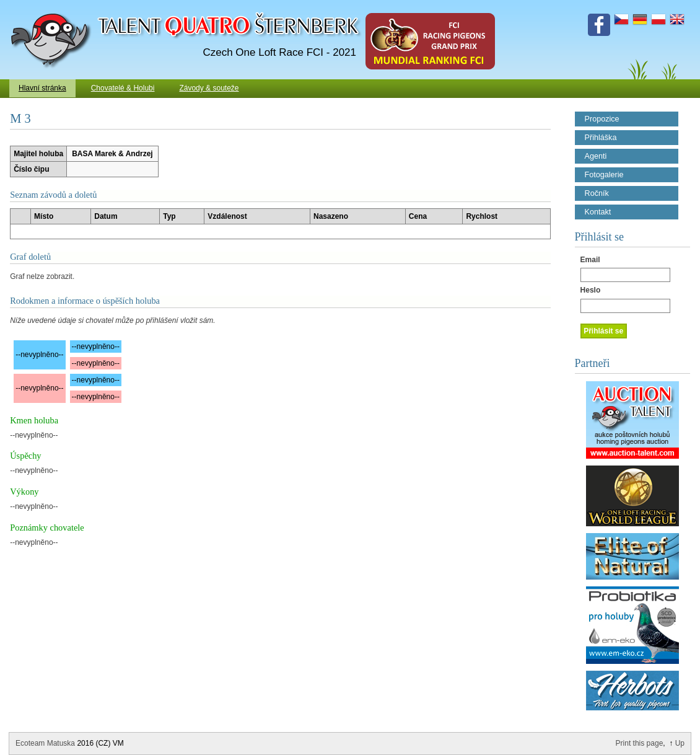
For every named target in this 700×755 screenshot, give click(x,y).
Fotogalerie (604, 175)
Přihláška (601, 138)
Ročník (597, 193)
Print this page (640, 743)
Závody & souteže (209, 88)
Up (680, 743)
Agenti (596, 156)
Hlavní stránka (42, 88)
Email (590, 260)
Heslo (591, 290)
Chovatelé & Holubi (123, 88)
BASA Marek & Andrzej (112, 154)
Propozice (602, 119)
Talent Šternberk (53, 6)
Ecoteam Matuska (45, 743)
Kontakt (598, 212)
